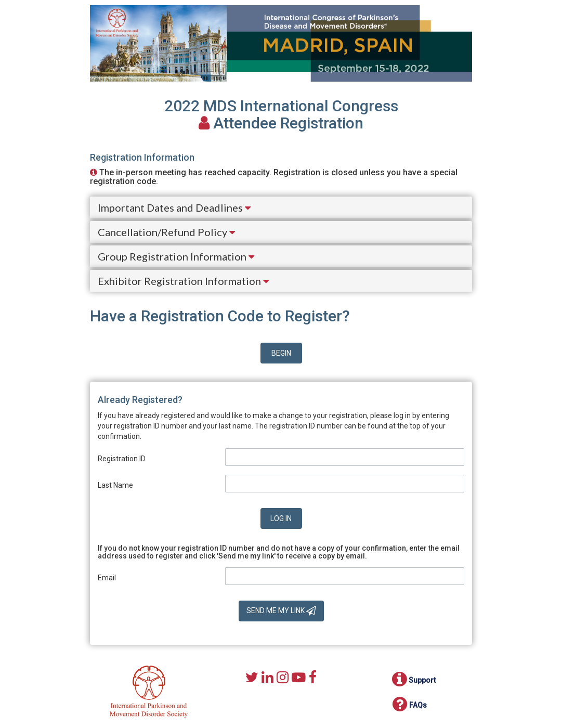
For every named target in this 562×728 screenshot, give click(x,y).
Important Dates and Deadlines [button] (174, 207)
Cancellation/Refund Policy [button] (166, 232)
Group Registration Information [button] (176, 256)
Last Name (115, 485)
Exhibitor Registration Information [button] (183, 281)
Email (107, 578)
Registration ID (122, 459)
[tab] (281, 207)
